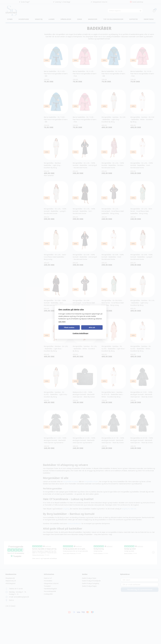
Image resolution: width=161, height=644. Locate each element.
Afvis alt (92, 327)
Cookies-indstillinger (80, 333)
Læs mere (62, 322)
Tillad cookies (69, 327)
